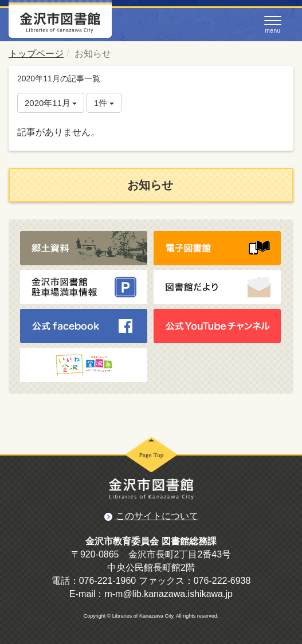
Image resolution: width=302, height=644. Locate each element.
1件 (104, 103)
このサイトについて (157, 516)
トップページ (36, 54)
